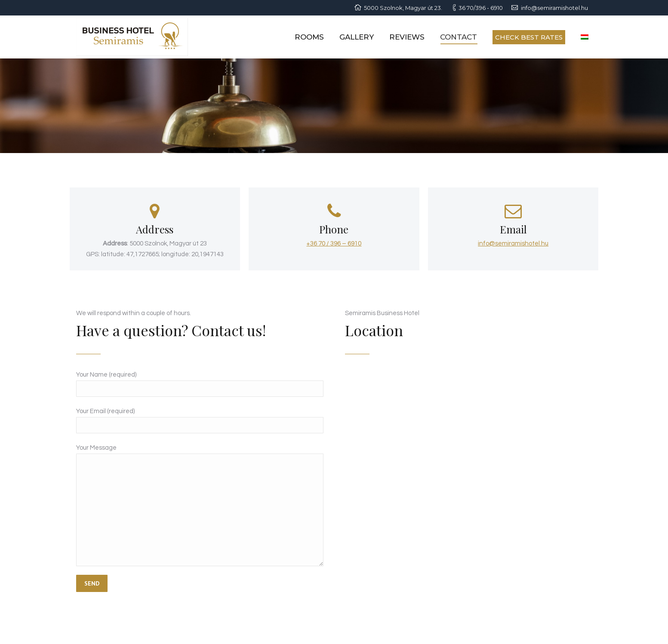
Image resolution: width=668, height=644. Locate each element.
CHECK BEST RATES (529, 37)
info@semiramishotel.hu (554, 8)
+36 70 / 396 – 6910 (334, 244)
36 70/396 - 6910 (481, 8)
